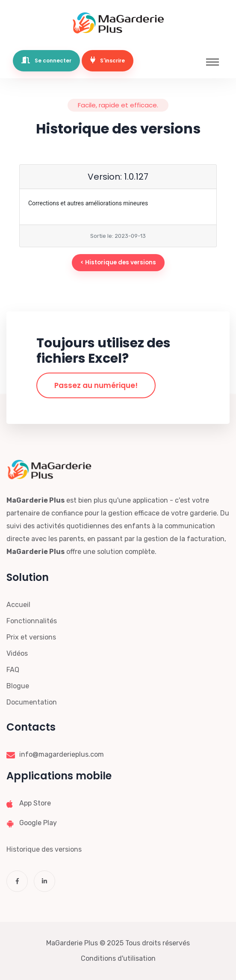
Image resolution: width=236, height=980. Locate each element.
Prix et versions (31, 637)
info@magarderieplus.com (62, 754)
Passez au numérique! (96, 385)
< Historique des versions (118, 262)
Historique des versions (44, 849)
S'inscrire (108, 60)
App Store (35, 803)
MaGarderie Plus (72, 943)
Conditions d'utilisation (118, 958)
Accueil (18, 605)
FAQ (13, 670)
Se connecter (46, 60)
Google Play (38, 823)
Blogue (18, 686)
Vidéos (17, 653)
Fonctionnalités (32, 621)
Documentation (32, 702)
